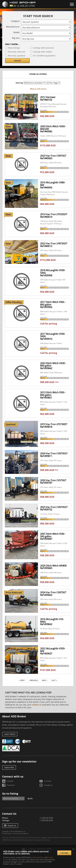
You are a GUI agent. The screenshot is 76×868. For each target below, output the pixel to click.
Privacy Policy (7, 833)
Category (15, 21)
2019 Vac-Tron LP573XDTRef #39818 (54, 426)
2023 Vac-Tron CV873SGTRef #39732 (54, 508)
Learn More (10, 734)
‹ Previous (33, 680)
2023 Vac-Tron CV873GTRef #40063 (53, 157)
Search (17, 61)
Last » (54, 680)
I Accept (64, 853)
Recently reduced (16, 52)
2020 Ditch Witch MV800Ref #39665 (53, 567)
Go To (30, 799)
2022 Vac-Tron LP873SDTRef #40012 (54, 245)
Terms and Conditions (21, 833)
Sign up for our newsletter (19, 761)
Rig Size (16, 38)
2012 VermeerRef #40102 (48, 98)
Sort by (19, 83)
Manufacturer (13, 27)
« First (22, 680)
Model (17, 32)
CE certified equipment (44, 56)
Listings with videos (43, 52)
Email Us (12, 826)
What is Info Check (38, 89)
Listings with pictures (43, 48)
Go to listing (10, 794)
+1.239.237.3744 (46, 818)
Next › (45, 680)
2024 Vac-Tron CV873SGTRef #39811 (54, 455)
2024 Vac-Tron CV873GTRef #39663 (53, 594)
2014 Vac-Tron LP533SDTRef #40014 (54, 216)
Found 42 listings (38, 74)
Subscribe (9, 767)
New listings (14, 48)
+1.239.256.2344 (46, 820)
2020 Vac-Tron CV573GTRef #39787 (53, 482)
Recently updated (17, 56)
